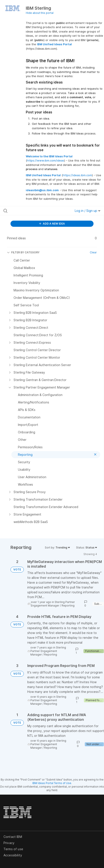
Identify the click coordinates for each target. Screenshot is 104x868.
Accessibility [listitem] (13, 855)
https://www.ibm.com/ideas (46, 160)
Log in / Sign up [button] (88, 211)
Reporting (68, 606)
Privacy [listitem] (9, 843)
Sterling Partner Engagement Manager (53, 604)
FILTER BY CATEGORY (23, 252)
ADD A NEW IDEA (52, 224)
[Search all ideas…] (31, 211)
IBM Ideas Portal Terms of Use (52, 783)
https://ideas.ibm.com (77, 175)
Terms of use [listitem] (13, 849)
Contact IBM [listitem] (13, 837)
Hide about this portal (40, 13)
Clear (93, 252)
